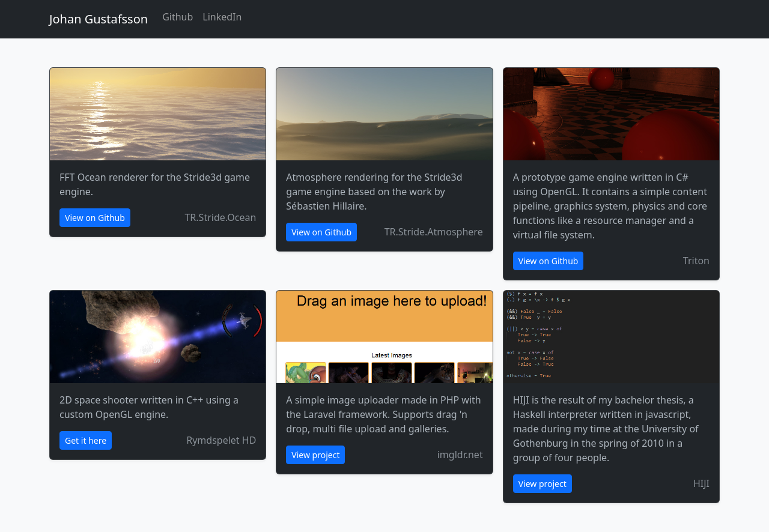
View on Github (95, 218)
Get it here (86, 440)
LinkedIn (222, 17)
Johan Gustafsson (99, 19)
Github (178, 17)
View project (315, 455)
